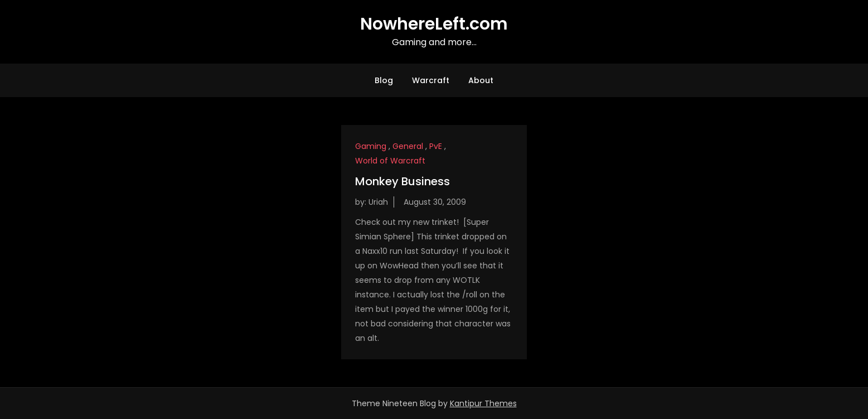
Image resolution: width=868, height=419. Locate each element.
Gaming (371, 146)
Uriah (378, 202)
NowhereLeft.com (434, 24)
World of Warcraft (390, 161)
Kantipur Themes (483, 403)
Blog (384, 80)
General (408, 146)
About (481, 80)
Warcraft (431, 80)
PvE (436, 146)
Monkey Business (403, 181)
